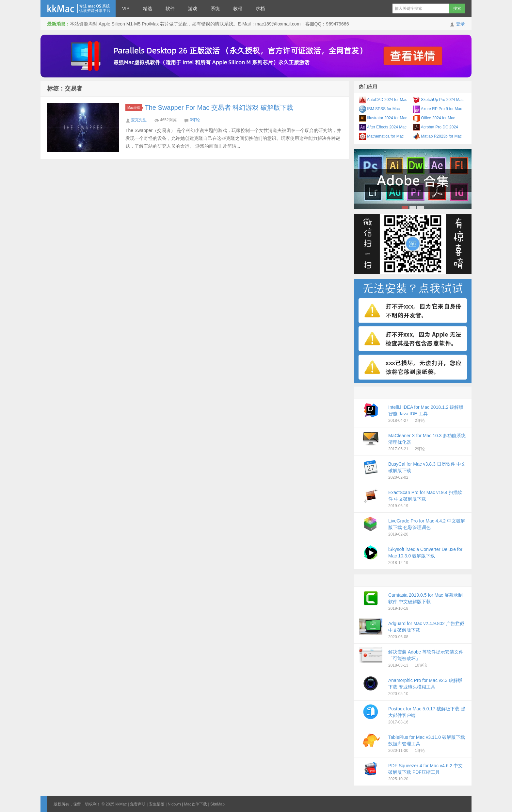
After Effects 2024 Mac (383, 127)
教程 (238, 8)
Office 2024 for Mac (434, 118)
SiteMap (217, 804)
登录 (460, 24)
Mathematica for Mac (381, 136)
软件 (170, 8)
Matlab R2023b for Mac (437, 136)
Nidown (174, 804)
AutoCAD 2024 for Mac (383, 100)
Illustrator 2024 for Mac (383, 118)
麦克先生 (139, 120)
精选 (148, 8)
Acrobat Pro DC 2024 (435, 127)
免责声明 (138, 804)
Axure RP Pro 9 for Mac (437, 109)
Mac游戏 (135, 108)
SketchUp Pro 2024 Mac (438, 100)
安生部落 (157, 804)
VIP (126, 8)
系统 (215, 8)
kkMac (78, 8)
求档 (260, 8)
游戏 (193, 8)
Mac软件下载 (195, 804)
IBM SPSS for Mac (379, 109)
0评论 (195, 120)
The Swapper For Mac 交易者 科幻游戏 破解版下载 (219, 108)
